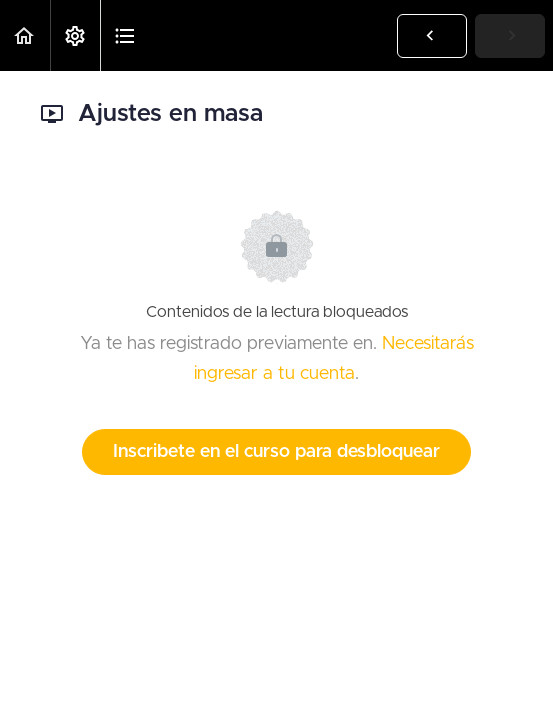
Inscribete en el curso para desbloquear (276, 452)
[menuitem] (75, 35)
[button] (25, 35)
